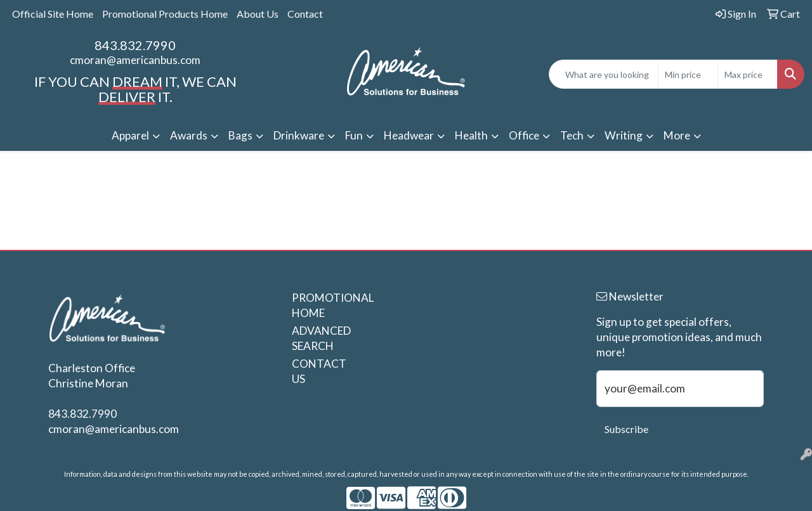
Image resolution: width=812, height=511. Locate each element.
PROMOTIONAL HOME (322, 305)
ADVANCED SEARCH (321, 338)
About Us (258, 14)
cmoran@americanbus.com (135, 60)
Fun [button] (354, 135)
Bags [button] (240, 135)
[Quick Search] (604, 74)
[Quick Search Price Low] (688, 74)
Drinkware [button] (299, 135)
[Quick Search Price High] (748, 74)
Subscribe (626, 429)
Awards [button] (189, 135)
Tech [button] (572, 135)
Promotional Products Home (165, 14)
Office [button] (524, 135)
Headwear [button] (409, 135)
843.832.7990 (135, 45)
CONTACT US (319, 371)
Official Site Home (53, 14)
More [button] (677, 135)
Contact (305, 14)
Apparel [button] (130, 135)
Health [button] (471, 135)
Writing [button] (624, 135)
